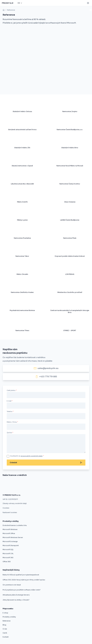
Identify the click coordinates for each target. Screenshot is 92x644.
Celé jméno (11, 390)
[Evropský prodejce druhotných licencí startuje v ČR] (27, 482)
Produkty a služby (9, 617)
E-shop (5, 613)
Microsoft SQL (8, 549)
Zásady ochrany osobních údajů (15, 503)
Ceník (5, 633)
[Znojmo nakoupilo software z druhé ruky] (14, 482)
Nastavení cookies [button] (10, 512)
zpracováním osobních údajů (32, 456)
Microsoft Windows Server (13, 537)
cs (19, 3)
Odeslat (46, 463)
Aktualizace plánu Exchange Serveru (16, 595)
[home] (4, 10)
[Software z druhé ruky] (80, 482)
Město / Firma (12, 422)
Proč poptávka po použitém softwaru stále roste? (22, 590)
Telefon (10, 411)
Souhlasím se (27, 456)
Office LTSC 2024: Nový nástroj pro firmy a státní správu (24, 580)
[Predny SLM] (8, 3)
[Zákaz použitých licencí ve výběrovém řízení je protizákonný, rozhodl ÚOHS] (37, 489)
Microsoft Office (9, 533)
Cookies (6, 508)
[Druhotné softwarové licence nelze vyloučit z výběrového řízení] (14, 489)
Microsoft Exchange (10, 541)
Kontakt (6, 637)
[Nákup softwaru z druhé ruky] (4, 482)
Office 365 (7, 562)
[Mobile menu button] (88, 3)
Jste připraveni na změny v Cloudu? (16, 600)
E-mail (9, 401)
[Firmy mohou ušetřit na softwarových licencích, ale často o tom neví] (69, 489)
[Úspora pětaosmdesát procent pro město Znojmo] (53, 482)
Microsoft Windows (10, 529)
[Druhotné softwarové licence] (65, 482)
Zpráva (9, 433)
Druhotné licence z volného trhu (15, 525)
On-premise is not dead (12, 585)
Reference (11, 10)
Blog (4, 625)
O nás (5, 629)
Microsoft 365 (8, 558)
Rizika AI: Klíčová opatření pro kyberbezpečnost (21, 575)
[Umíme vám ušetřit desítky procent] (40, 482)
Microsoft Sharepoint (11, 545)
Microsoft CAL (8, 554)
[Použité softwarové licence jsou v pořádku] (55, 489)
